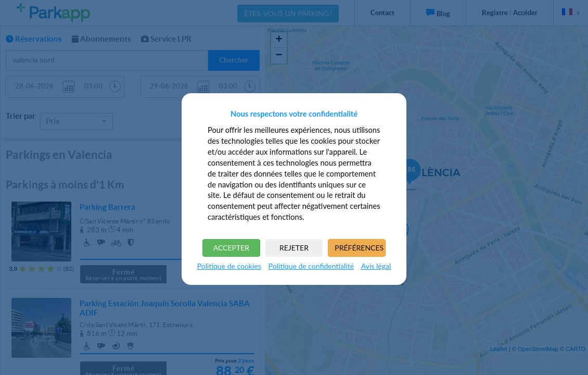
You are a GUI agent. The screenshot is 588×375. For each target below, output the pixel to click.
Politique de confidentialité (311, 266)
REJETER (294, 248)
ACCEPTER (231, 248)
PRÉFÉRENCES (359, 248)
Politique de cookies (229, 266)
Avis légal (376, 266)
